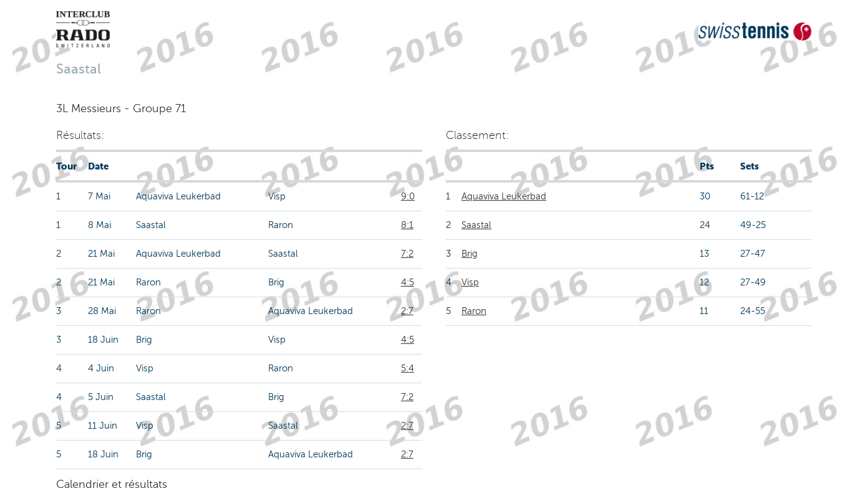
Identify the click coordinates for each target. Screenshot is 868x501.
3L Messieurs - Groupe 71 (121, 108)
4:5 (407, 282)
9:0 (408, 196)
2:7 (407, 311)
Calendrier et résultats (112, 484)
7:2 (407, 254)
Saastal (476, 225)
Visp (470, 282)
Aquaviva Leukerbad (504, 196)
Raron (474, 311)
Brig (470, 254)
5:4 (407, 368)
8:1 (407, 225)
